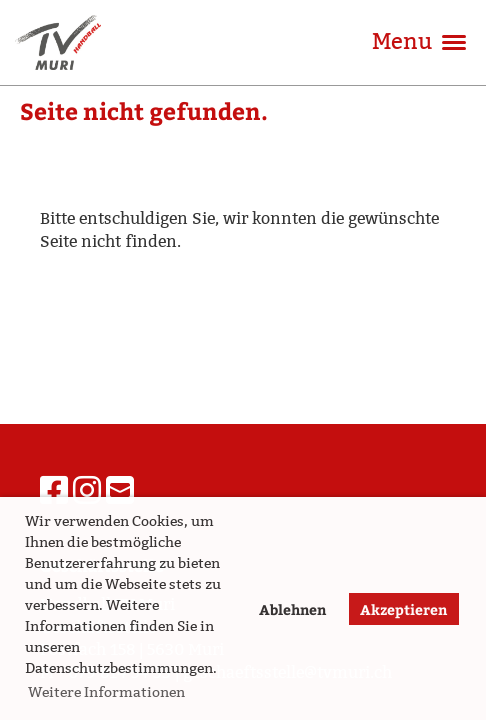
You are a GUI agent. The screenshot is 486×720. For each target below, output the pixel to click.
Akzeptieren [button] (403, 609)
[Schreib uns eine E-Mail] (120, 491)
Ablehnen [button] (292, 609)
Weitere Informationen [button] (106, 692)
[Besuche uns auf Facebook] (54, 491)
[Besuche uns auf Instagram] (87, 491)
